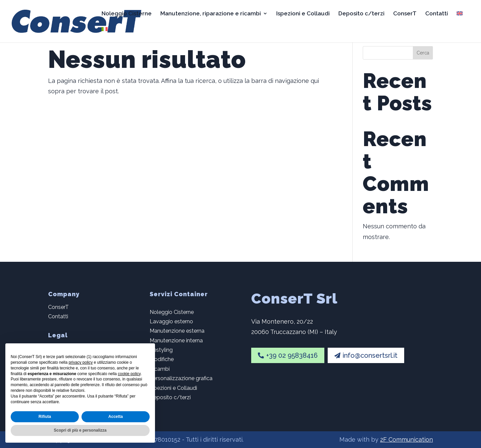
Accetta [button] (115, 417)
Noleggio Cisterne (127, 14)
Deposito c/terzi (361, 14)
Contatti (437, 14)
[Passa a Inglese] (460, 19)
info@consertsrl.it (366, 355)
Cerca (423, 53)
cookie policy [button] (129, 374)
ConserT (405, 14)
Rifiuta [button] (45, 417)
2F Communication (407, 439)
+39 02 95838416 (288, 355)
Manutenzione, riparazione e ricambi (211, 14)
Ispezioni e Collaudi (303, 14)
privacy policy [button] (81, 362)
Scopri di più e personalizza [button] (80, 430)
